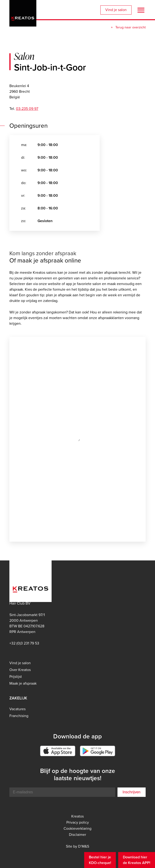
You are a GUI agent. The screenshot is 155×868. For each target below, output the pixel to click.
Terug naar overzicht (130, 27)
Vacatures (17, 709)
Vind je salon (116, 10)
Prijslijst (16, 677)
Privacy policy (78, 822)
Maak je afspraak (23, 683)
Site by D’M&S (77, 846)
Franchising (19, 716)
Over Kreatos (20, 670)
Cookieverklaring (77, 829)
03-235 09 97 (27, 109)
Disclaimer (77, 835)
